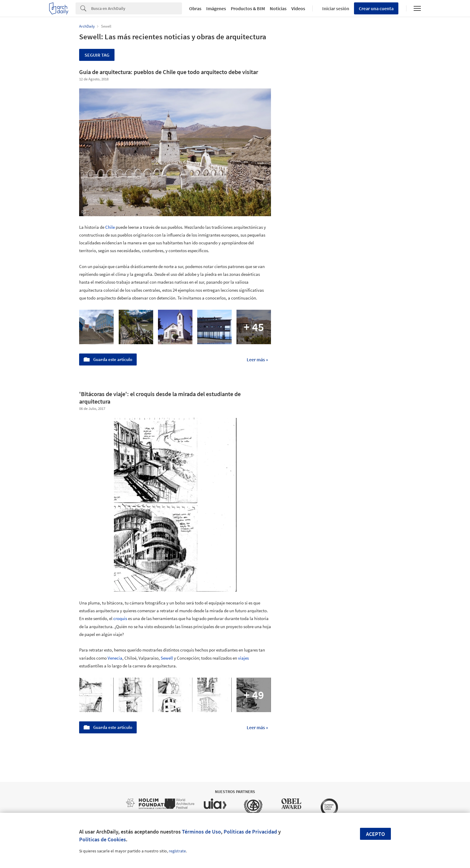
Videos (298, 8)
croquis (120, 618)
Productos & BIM (248, 8)
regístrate (177, 851)
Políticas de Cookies (103, 839)
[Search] (137, 8)
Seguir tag (97, 55)
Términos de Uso (201, 832)
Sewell (167, 658)
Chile (110, 227)
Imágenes (216, 8)
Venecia (115, 658)
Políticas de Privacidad (250, 832)
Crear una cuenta (376, 8)
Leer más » (257, 359)
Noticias (278, 8)
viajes (243, 658)
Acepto (375, 834)
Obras (195, 8)
